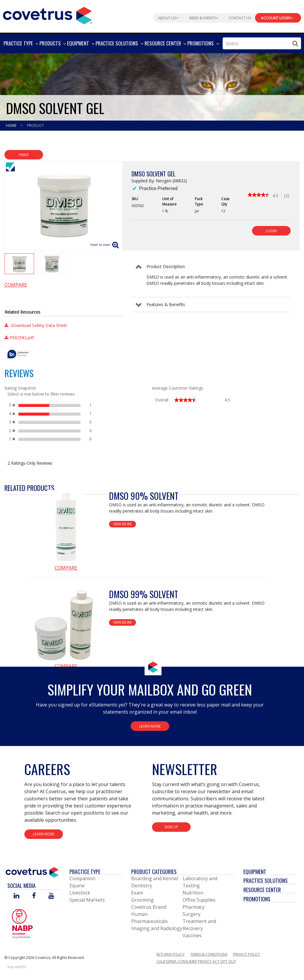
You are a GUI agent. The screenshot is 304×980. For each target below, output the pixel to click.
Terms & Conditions (209, 954)
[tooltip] (19, 354)
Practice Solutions (266, 881)
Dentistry (142, 886)
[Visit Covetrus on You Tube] (51, 896)
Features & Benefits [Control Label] (166, 305)
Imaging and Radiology (157, 928)
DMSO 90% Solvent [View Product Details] (144, 496)
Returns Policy (171, 954)
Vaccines (192, 935)
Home (12, 125)
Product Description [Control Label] (166, 267)
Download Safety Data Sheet (36, 325)
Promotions (257, 899)
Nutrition (193, 893)
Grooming (142, 900)
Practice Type (85, 872)
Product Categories (154, 872)
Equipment (255, 872)
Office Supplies (199, 900)
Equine (77, 886)
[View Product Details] (66, 527)
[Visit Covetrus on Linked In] (16, 896)
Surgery (191, 914)
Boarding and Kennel (155, 878)
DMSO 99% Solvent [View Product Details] (144, 594)
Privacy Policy (247, 954)
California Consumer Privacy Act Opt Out (196, 961)
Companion (82, 878)
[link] (259, 195)
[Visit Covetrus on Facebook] (34, 896)
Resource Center (262, 890)
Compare (16, 285)
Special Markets (87, 900)
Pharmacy (194, 907)
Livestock (80, 893)
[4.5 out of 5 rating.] (277, 196)
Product (35, 125)
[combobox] (262, 43)
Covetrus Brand (149, 907)
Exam (137, 893)
